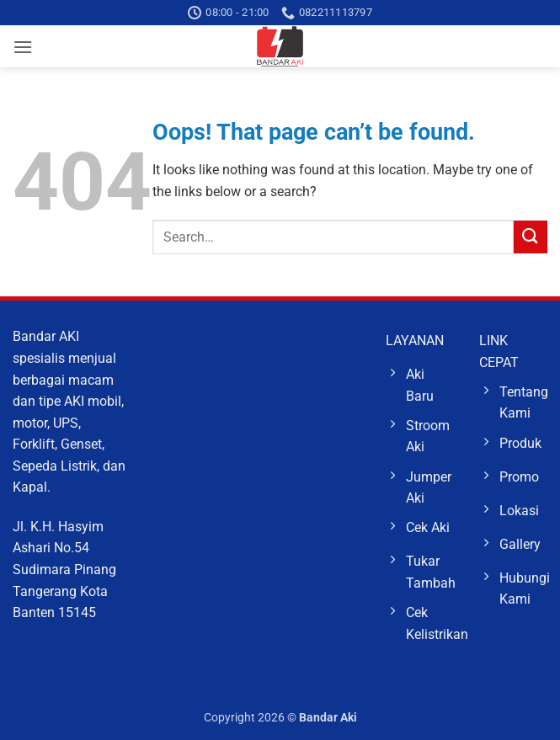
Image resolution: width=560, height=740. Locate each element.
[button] (23, 47)
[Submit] (531, 237)
